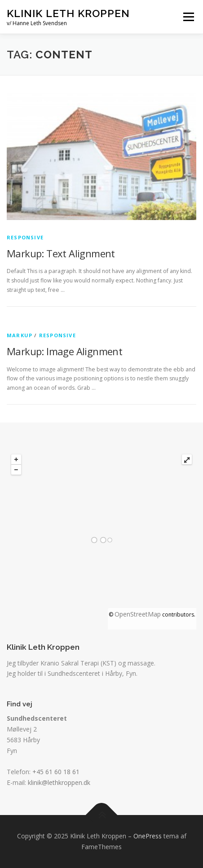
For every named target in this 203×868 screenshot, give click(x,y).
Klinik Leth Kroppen (68, 13)
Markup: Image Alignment (64, 351)
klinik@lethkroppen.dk (59, 782)
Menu (188, 17)
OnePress (148, 836)
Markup (20, 335)
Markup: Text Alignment (61, 253)
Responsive (25, 237)
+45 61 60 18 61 (56, 772)
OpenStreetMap (138, 614)
